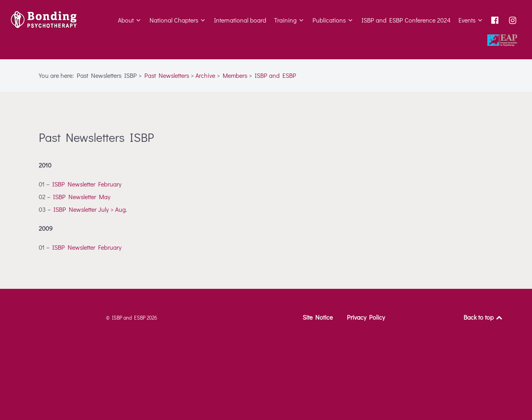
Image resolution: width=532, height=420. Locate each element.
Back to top (484, 317)
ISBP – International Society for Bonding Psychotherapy (61, 354)
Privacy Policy (366, 317)
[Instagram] (514, 20)
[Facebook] (496, 20)
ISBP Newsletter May (82, 197)
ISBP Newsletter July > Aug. (90, 209)
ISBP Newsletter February (87, 184)
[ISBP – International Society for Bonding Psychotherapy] (45, 20)
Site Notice (318, 317)
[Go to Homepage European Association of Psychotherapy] (503, 41)
